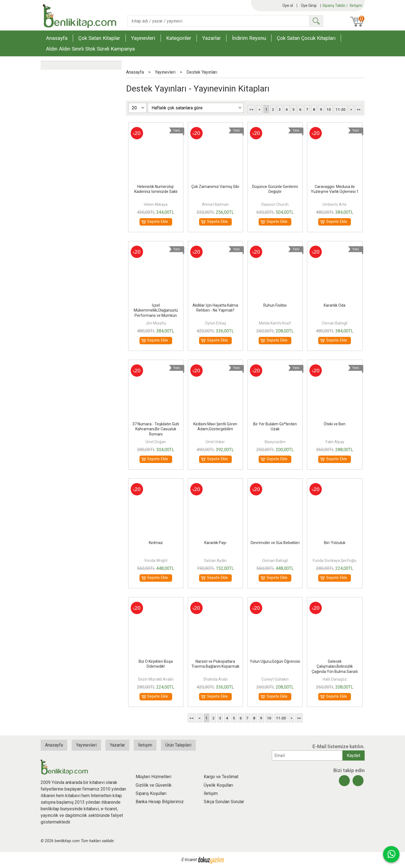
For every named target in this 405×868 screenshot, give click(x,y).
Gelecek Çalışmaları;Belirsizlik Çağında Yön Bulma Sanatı (335, 666)
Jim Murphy (156, 323)
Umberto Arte (335, 204)
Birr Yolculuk (335, 543)
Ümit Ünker (215, 442)
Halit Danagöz (335, 679)
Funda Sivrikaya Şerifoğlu (335, 561)
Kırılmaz (156, 543)
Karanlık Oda (335, 305)
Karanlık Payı (215, 543)
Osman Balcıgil (335, 323)
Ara (316, 21)
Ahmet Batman (215, 204)
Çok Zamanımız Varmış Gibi (215, 187)
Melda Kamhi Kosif (275, 323)
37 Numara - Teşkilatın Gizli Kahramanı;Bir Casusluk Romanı (156, 429)
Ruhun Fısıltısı (275, 305)
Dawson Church (275, 204)
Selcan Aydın (215, 561)
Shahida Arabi (215, 679)
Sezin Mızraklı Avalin (156, 679)
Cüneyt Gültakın (275, 679)
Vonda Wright (156, 561)
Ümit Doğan (156, 442)
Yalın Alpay (335, 442)
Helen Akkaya (156, 204)
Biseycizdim (275, 442)
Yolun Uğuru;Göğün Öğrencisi (275, 661)
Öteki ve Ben (335, 424)
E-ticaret (189, 860)
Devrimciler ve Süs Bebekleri (275, 543)
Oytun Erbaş (215, 323)
